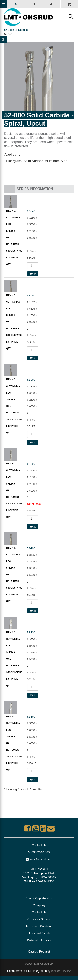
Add (33, 274)
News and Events (39, 933)
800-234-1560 (39, 852)
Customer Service (39, 919)
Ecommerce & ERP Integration (27, 971)
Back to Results (16, 30)
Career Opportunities (39, 898)
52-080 (31, 464)
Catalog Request (39, 951)
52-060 (31, 380)
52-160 (31, 717)
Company (39, 905)
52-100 (31, 548)
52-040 (31, 211)
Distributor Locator (39, 940)
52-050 (31, 296)
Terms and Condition (39, 926)
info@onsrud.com (39, 859)
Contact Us (39, 845)
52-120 (31, 633)
